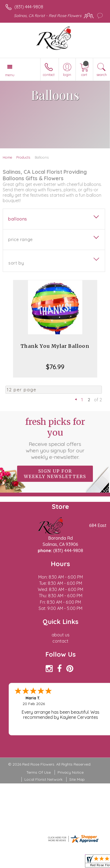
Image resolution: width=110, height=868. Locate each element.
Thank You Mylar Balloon (55, 346)
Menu (10, 75)
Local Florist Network (43, 779)
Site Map (77, 779)
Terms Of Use (39, 772)
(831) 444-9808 (29, 7)
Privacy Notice (71, 772)
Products (23, 157)
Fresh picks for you (55, 438)
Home (7, 157)
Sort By (16, 263)
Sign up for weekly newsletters (55, 474)
